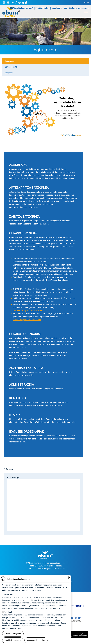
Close (69, 578)
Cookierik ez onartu (13, 640)
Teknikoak (8, 612)
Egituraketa (10, 61)
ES (88, 2)
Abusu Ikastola (11, 8)
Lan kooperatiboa (12, 67)
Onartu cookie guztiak (36, 640)
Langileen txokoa (59, 8)
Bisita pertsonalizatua (79, 8)
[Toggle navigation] (86, 13)
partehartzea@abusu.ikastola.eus (28, 310)
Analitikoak (8, 595)
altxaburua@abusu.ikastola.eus (27, 320)
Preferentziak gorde (13, 634)
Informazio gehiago (34, 590)
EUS (85, 2)
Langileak (9, 73)
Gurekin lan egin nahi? (24, 8)
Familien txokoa (42, 8)
